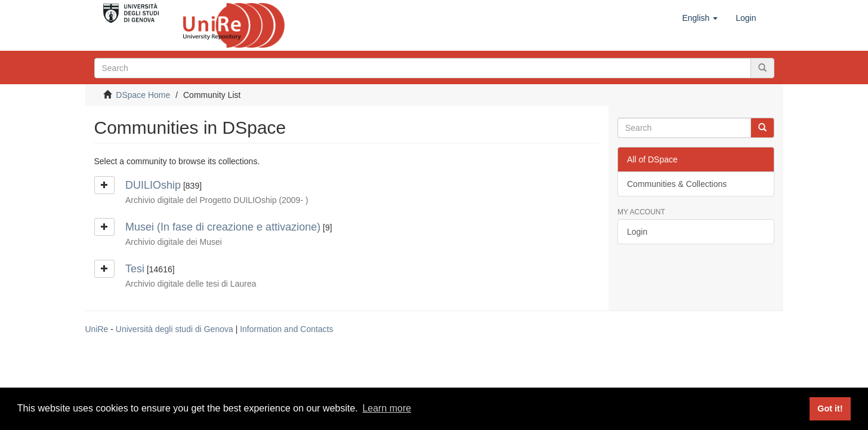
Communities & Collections (677, 184)
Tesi (135, 269)
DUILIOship (153, 185)
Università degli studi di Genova (174, 329)
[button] (700, 18)
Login (637, 232)
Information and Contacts (286, 329)
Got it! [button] (830, 408)
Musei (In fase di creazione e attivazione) (223, 227)
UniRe (97, 329)
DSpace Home (143, 95)
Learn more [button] (387, 408)
